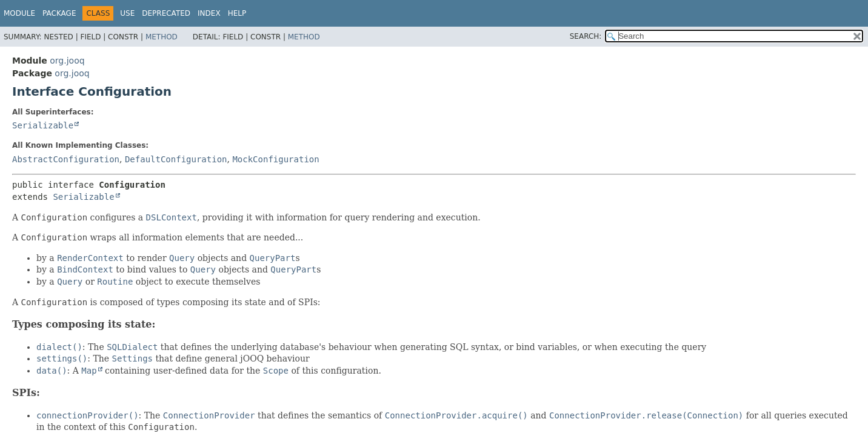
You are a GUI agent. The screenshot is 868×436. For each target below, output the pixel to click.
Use (127, 13)
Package (59, 13)
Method (162, 37)
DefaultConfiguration (176, 159)
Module (19, 13)
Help (237, 13)
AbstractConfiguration (66, 159)
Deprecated (166, 13)
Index (209, 13)
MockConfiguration (275, 159)
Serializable (43, 125)
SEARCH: (586, 36)
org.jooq (67, 61)
